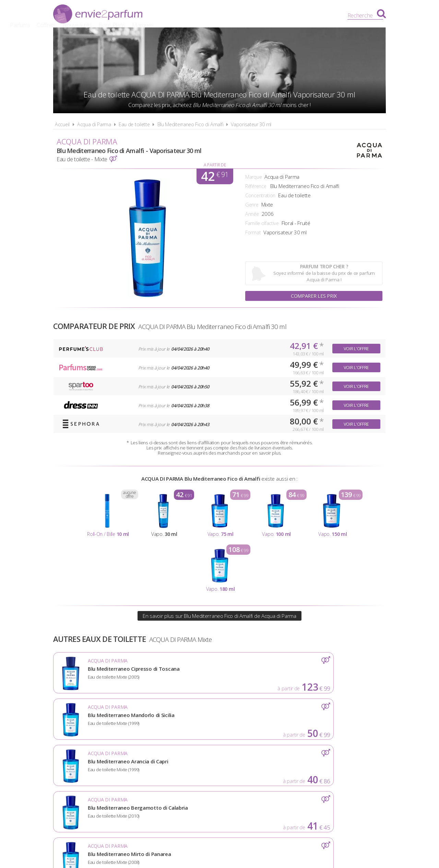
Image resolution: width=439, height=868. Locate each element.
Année (252, 214)
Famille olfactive (262, 223)
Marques (306, 15)
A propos (144, 771)
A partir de (215, 165)
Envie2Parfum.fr (98, 15)
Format (253, 232)
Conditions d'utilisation (201, 771)
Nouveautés (241, 15)
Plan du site (293, 771)
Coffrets (210, 15)
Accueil (62, 124)
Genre (252, 205)
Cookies (256, 771)
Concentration (260, 195)
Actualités (107, 771)
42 (215, 176)
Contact (332, 771)
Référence (256, 186)
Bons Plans (275, 15)
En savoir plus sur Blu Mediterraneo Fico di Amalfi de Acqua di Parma (219, 616)
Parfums (183, 15)
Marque (253, 177)
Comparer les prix (314, 295)
